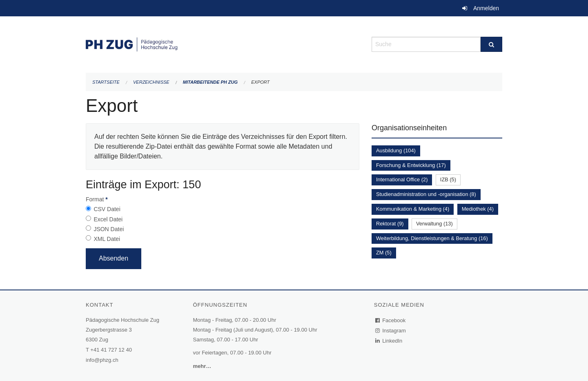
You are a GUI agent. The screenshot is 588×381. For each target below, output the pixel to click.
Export (260, 82)
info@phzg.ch (102, 360)
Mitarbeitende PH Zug (210, 82)
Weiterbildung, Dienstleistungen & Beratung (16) (432, 238)
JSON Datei (109, 229)
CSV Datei (107, 209)
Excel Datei (108, 219)
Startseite (106, 82)
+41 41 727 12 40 (111, 350)
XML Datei (107, 239)
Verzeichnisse (151, 82)
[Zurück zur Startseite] (223, 43)
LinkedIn (389, 341)
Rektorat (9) (390, 224)
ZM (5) (384, 253)
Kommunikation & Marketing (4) (413, 209)
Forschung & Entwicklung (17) (411, 165)
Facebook (391, 320)
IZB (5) (448, 179)
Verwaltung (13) (434, 224)
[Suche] (491, 44)
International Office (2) (402, 179)
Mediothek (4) (478, 209)
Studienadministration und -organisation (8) (426, 194)
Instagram (391, 331)
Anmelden (486, 8)
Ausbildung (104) (396, 150)
